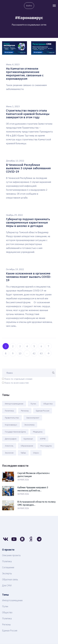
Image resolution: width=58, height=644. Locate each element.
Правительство (12, 418)
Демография (11, 439)
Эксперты (7, 573)
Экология (9, 453)
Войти (29, 6)
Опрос (36, 453)
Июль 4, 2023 (13, 64)
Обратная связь (10, 579)
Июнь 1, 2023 (13, 106)
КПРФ (43, 439)
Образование (27, 446)
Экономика (29, 425)
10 (20, 353)
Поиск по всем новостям (17, 383)
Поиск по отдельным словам (18, 379)
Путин (33, 404)
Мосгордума (46, 446)
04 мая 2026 (23, 480)
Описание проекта (11, 555)
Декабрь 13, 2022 (15, 161)
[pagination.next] (48, 353)
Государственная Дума (15, 432)
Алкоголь (9, 446)
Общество (48, 404)
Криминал (28, 439)
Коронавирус (11, 425)
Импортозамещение (14, 404)
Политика (9, 411)
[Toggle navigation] (54, 6)
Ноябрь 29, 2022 (14, 215)
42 (34, 353)
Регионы (25, 411)
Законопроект (33, 418)
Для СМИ (7, 585)
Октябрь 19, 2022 (15, 269)
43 (41, 353)
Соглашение (8, 567)
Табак (23, 453)
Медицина (38, 432)
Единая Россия (43, 411)
